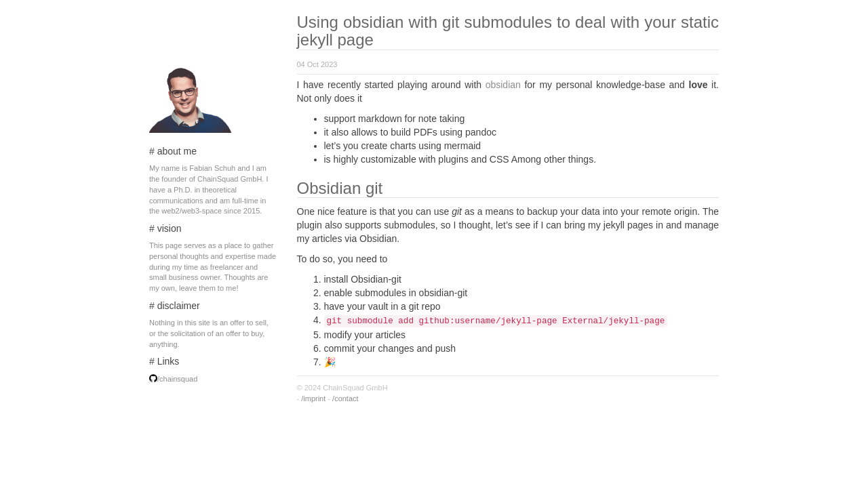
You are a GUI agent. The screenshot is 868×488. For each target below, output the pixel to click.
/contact (346, 399)
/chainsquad (177, 379)
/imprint (313, 399)
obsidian (503, 85)
